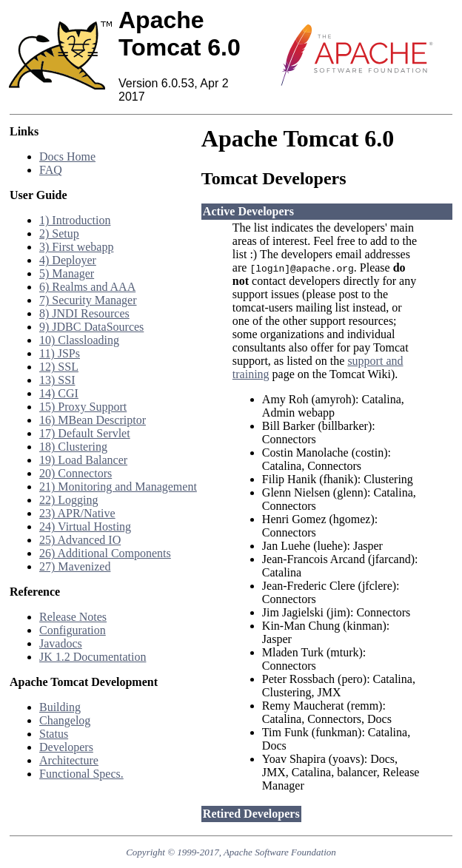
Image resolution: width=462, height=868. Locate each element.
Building (60, 707)
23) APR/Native (77, 513)
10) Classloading (79, 340)
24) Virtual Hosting (85, 526)
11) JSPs (60, 353)
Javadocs (61, 643)
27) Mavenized (75, 566)
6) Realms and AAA (87, 287)
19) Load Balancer (83, 460)
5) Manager (67, 273)
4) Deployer (68, 260)
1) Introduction (75, 220)
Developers (66, 747)
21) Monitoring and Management (118, 487)
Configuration (73, 630)
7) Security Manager (88, 300)
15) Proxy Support (83, 407)
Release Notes (73, 617)
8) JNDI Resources (84, 313)
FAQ (51, 170)
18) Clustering (73, 447)
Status (54, 734)
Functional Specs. (81, 774)
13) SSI (57, 380)
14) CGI (59, 393)
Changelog (65, 720)
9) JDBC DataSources (91, 327)
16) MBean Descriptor (93, 420)
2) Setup (59, 233)
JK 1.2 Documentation (93, 657)
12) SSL (59, 367)
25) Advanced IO (80, 540)
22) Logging (69, 500)
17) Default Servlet (85, 433)
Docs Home (67, 157)
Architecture (69, 760)
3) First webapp (76, 247)
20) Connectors (76, 473)
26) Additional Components (105, 553)
